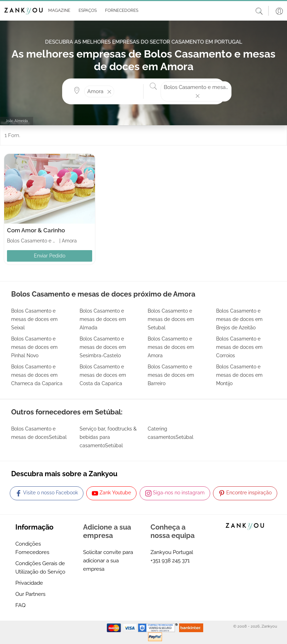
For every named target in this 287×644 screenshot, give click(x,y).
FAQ (20, 605)
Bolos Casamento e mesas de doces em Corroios (239, 347)
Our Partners (30, 594)
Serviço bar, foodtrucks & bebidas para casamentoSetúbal (108, 437)
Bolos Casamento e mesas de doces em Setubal (171, 319)
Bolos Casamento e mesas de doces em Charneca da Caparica (37, 375)
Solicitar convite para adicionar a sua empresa (108, 561)
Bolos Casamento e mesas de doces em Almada (103, 319)
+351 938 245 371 (170, 561)
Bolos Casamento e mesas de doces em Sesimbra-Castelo (103, 347)
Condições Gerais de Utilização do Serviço (40, 568)
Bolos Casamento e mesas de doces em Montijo (239, 375)
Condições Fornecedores (32, 548)
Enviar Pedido (50, 256)
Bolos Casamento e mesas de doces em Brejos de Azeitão (239, 319)
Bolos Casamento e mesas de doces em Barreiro (171, 375)
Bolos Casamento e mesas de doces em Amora (171, 347)
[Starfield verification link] (159, 628)
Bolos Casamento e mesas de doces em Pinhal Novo (34, 347)
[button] (58, 11)
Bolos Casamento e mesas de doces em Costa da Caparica (103, 375)
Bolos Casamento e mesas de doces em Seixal (34, 319)
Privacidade (29, 583)
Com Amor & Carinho (36, 230)
